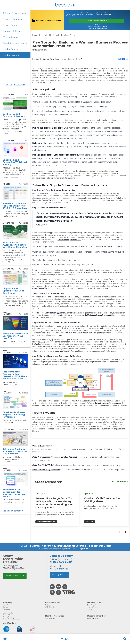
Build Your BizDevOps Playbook (46, 470)
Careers (6, 607)
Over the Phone (92, 607)
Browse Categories (12, 19)
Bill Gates (42, 225)
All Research (120, 481)
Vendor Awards (10, 49)
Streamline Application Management (109, 403)
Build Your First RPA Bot (43, 465)
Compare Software (12, 31)
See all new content (13, 511)
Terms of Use (7, 615)
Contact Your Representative (97, 21)
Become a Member (15, 576)
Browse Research (51, 618)
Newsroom (7, 609)
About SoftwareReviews (15, 43)
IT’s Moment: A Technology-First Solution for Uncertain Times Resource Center (69, 546)
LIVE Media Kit (50, 607)
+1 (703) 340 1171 (86, 549)
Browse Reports (11, 25)
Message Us (59, 575)
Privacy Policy (8, 617)
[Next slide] (125, 532)
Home (35, 35)
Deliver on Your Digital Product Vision (79, 333)
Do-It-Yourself (92, 605)
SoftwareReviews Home (15, 13)
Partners (48, 605)
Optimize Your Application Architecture (60, 313)
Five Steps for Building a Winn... (62, 35)
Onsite (90, 609)
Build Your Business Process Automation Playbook (55, 457)
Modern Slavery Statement (11, 619)
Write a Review (10, 37)
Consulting (91, 611)
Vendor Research (11, 55)
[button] (65, 639)
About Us (6, 605)
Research (43, 35)
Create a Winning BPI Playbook (69, 240)
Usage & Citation (9, 613)
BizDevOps (37, 344)
